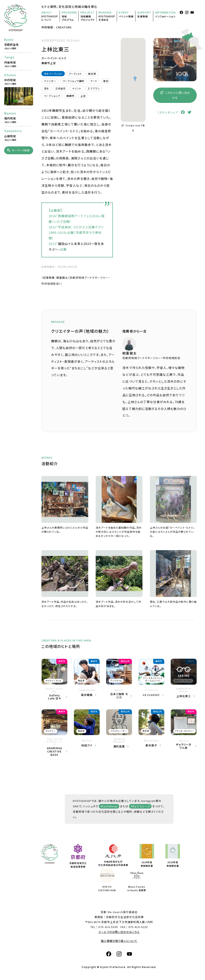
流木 (46, 88)
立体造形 (60, 88)
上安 (83, 96)
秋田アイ (87, 745)
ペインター (50, 81)
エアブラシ (94, 88)
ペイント (77, 88)
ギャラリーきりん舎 (184, 746)
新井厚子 (151, 745)
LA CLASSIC (151, 695)
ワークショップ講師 (73, 81)
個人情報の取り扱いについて (119, 941)
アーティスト (75, 74)
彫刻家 (92, 74)
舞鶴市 (70, 96)
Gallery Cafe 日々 (54, 697)
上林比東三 (184, 696)
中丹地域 (47, 27)
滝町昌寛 (119, 746)
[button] (135, 79)
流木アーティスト (53, 74)
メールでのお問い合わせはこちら (119, 932)
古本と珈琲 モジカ (119, 696)
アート (94, 81)
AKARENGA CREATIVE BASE (54, 751)
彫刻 (106, 81)
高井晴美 (87, 695)
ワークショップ (52, 96)
